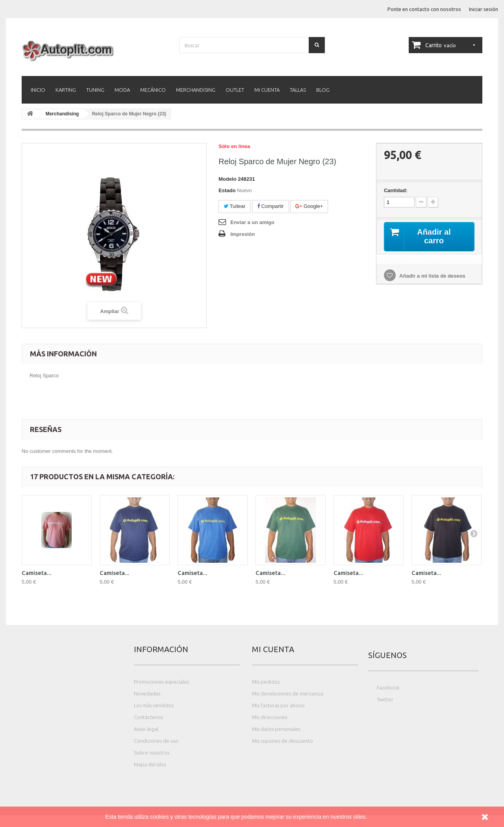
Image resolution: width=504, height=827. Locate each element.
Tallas (298, 90)
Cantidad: (396, 190)
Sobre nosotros (152, 753)
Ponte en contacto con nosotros (424, 9)
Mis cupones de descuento (283, 741)
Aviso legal (146, 729)
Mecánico (153, 90)
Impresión (243, 234)
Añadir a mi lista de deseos (432, 276)
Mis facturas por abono (278, 705)
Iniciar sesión (484, 9)
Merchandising (196, 90)
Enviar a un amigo (252, 222)
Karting (66, 90)
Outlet (235, 90)
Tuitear (234, 206)
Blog (323, 90)
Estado (227, 190)
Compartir (271, 206)
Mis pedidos (266, 682)
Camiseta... (37, 573)
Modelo (228, 179)
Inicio (38, 90)
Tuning (95, 90)
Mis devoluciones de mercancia (288, 693)
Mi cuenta (267, 90)
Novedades (147, 693)
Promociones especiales (161, 682)
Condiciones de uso (156, 741)
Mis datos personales (276, 729)
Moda (122, 90)
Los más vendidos (154, 705)
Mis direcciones (270, 717)
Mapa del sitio (150, 764)
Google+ (309, 206)
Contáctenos (148, 717)
